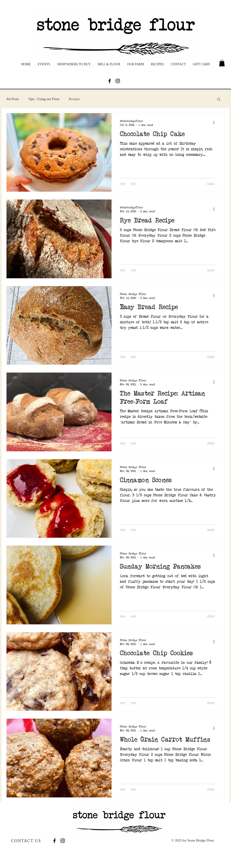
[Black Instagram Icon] (118, 81)
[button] (222, 63)
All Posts (13, 99)
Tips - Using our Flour (44, 99)
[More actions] (215, 123)
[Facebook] (110, 81)
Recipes (74, 99)
